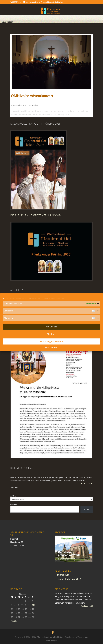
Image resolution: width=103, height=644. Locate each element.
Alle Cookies (51, 327)
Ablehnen (51, 334)
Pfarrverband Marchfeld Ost (50, 637)
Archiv (13, 496)
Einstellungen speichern (51, 341)
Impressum (63, 575)
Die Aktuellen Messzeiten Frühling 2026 (36, 215)
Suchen (14, 505)
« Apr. (14, 621)
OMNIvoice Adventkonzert (32, 96)
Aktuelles (34, 105)
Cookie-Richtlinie (50, 348)
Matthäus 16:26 (87, 484)
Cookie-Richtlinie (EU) (69, 579)
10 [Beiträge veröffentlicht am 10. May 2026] (33, 605)
